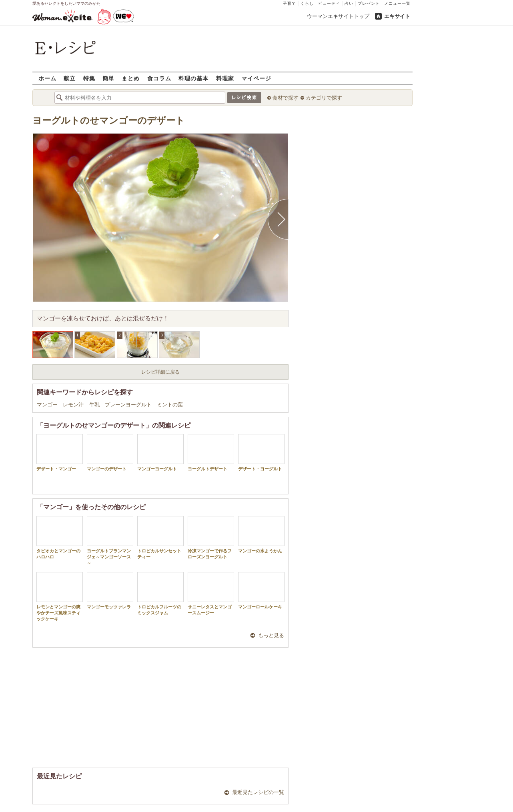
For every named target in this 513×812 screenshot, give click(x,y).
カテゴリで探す (324, 98)
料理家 (225, 78)
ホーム (47, 78)
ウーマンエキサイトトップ (338, 16)
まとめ (131, 78)
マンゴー (48, 405)
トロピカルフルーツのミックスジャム (160, 594)
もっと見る (271, 635)
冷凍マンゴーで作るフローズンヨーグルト (211, 538)
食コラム (159, 78)
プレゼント (369, 3)
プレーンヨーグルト (129, 405)
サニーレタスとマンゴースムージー (211, 594)
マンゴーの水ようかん (261, 535)
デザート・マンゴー (60, 453)
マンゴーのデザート (110, 453)
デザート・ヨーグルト (261, 453)
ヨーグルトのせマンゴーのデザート (109, 121)
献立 (70, 78)
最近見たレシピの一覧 (258, 792)
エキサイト (397, 16)
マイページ (256, 78)
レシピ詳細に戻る (160, 372)
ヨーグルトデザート (211, 453)
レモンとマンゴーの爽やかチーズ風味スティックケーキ (60, 597)
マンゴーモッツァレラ (110, 591)
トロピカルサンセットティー (160, 538)
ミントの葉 (170, 405)
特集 (89, 78)
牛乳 (95, 405)
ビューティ (329, 3)
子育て (290, 3)
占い (349, 3)
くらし (307, 3)
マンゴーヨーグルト (160, 453)
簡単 (108, 78)
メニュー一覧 (397, 3)
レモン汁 (74, 405)
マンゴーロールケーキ (261, 591)
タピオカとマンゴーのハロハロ (60, 538)
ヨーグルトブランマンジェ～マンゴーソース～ (110, 541)
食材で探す (286, 98)
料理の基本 (193, 78)
